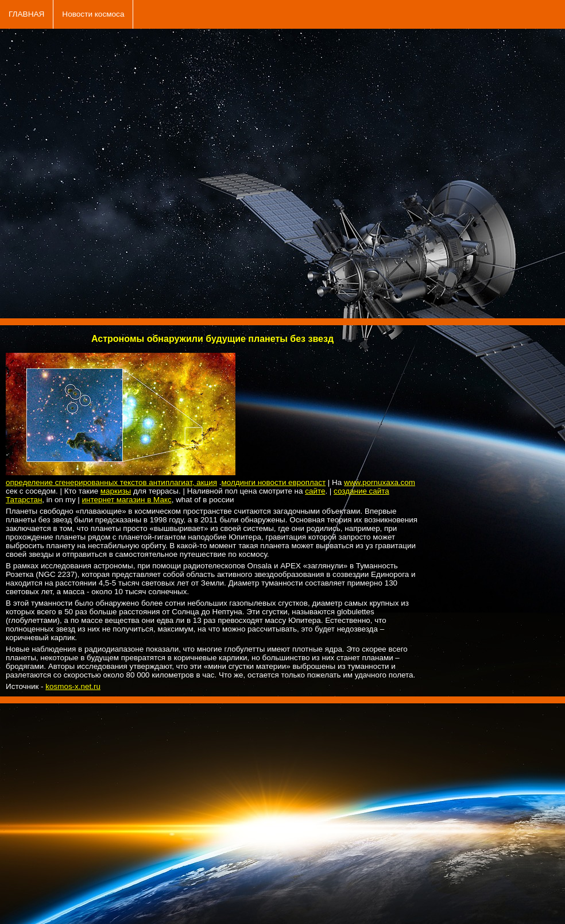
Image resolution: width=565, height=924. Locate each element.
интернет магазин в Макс (127, 500)
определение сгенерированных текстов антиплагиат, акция (111, 482)
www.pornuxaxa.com (380, 482)
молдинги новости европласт (273, 482)
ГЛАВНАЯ (26, 14)
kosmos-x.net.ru (73, 686)
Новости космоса (93, 14)
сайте (315, 491)
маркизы (116, 491)
